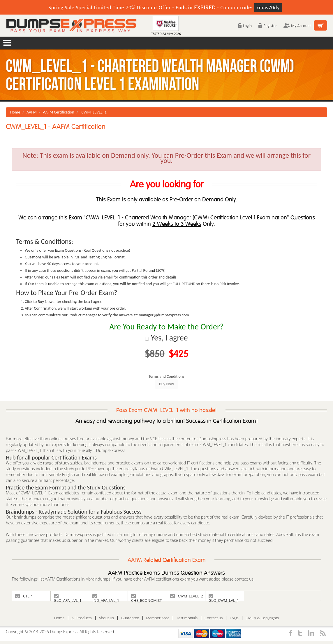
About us (106, 618)
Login (245, 26)
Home (15, 112)
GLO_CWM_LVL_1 (224, 597)
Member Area (158, 618)
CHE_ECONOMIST (147, 597)
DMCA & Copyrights (262, 618)
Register (268, 26)
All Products (81, 618)
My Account (297, 26)
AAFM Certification (58, 112)
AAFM (32, 112)
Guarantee (130, 618)
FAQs (234, 618)
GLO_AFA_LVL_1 (68, 597)
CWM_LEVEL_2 (187, 596)
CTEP (23, 596)
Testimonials (187, 618)
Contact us (214, 618)
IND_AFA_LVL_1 (106, 597)
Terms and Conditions (166, 376)
